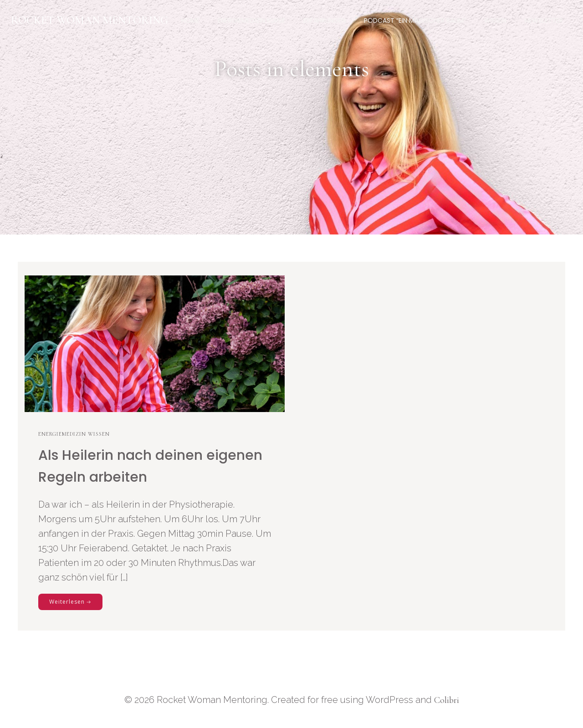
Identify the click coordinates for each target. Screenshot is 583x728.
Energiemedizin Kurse (251, 20)
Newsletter (544, 20)
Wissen (495, 20)
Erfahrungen (325, 20)
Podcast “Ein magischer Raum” (415, 20)
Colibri (447, 700)
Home (190, 20)
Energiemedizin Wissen (74, 434)
